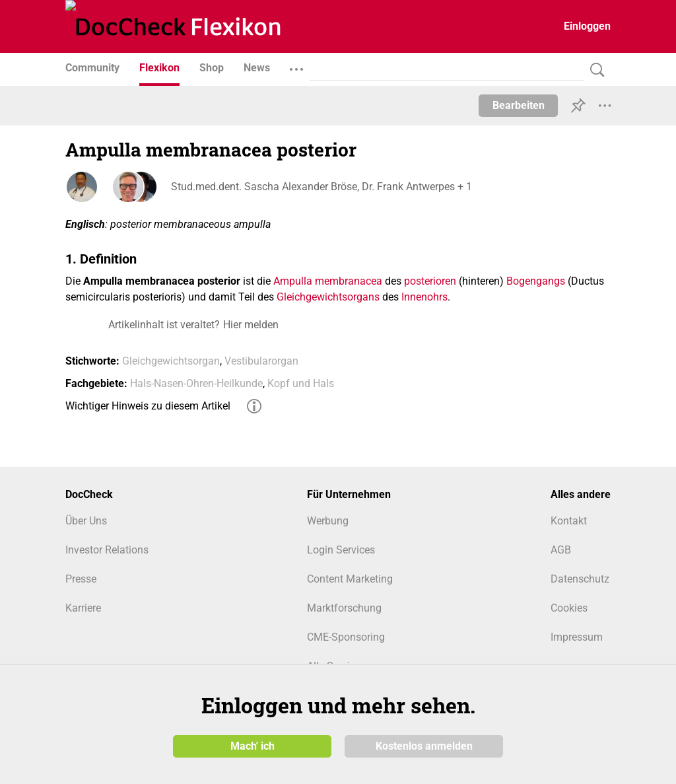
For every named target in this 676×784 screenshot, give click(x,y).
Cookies (569, 608)
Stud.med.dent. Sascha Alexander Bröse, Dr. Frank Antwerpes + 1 (321, 187)
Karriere (83, 608)
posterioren (430, 281)
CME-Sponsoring (346, 637)
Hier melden (251, 325)
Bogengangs (536, 281)
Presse (81, 579)
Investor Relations (107, 550)
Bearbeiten (519, 105)
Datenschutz (580, 579)
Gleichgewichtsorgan (171, 361)
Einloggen (587, 26)
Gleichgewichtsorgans (328, 297)
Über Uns (86, 521)
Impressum (577, 637)
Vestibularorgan (261, 361)
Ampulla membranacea (328, 281)
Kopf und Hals (301, 383)
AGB (561, 550)
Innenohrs (424, 297)
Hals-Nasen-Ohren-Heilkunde (196, 383)
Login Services (341, 550)
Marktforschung (344, 608)
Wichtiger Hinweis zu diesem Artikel (148, 406)
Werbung (328, 521)
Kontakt (569, 521)
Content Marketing (350, 579)
